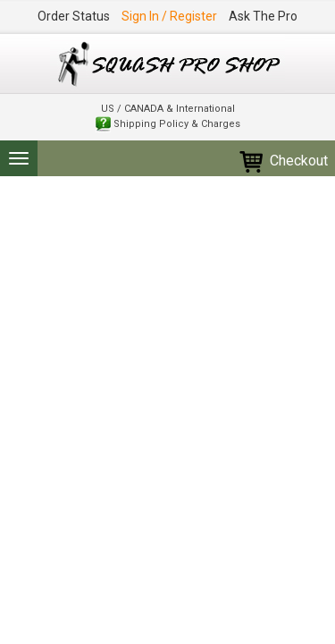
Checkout (283, 161)
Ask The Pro (263, 16)
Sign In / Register (169, 16)
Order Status (74, 16)
